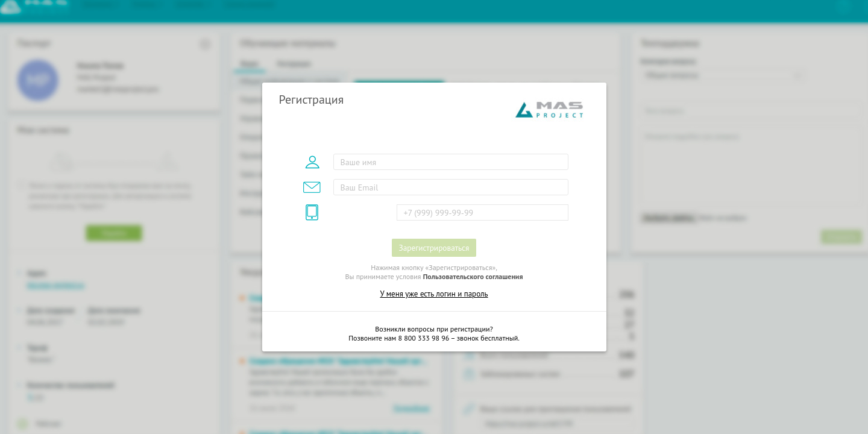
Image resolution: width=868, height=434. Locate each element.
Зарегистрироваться (434, 248)
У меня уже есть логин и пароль (434, 294)
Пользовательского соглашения (473, 276)
